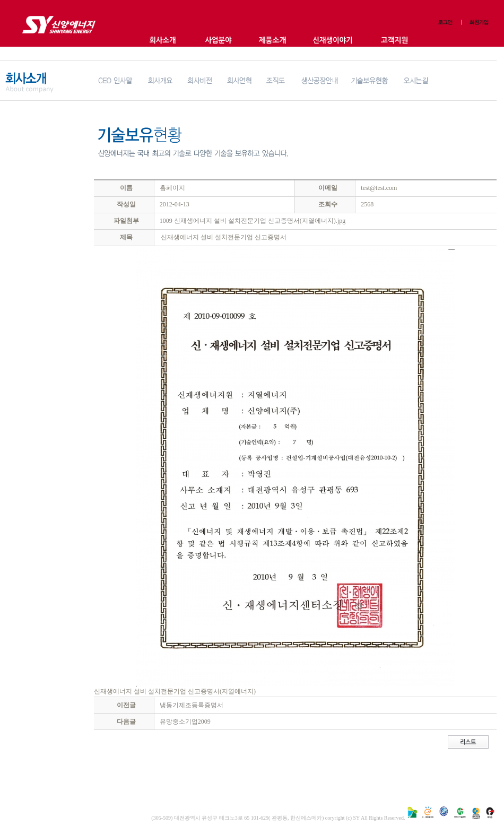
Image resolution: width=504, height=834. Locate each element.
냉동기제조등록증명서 (192, 705)
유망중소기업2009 (185, 722)
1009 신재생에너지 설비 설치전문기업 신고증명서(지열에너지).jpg (253, 221)
